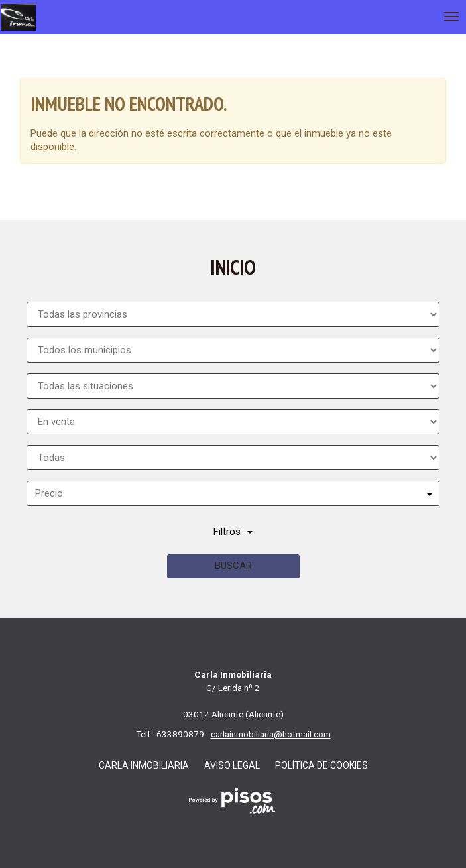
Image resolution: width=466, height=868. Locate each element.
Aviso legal (232, 765)
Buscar (233, 566)
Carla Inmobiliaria (144, 765)
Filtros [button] (233, 532)
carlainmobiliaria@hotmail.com (271, 734)
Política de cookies (321, 765)
